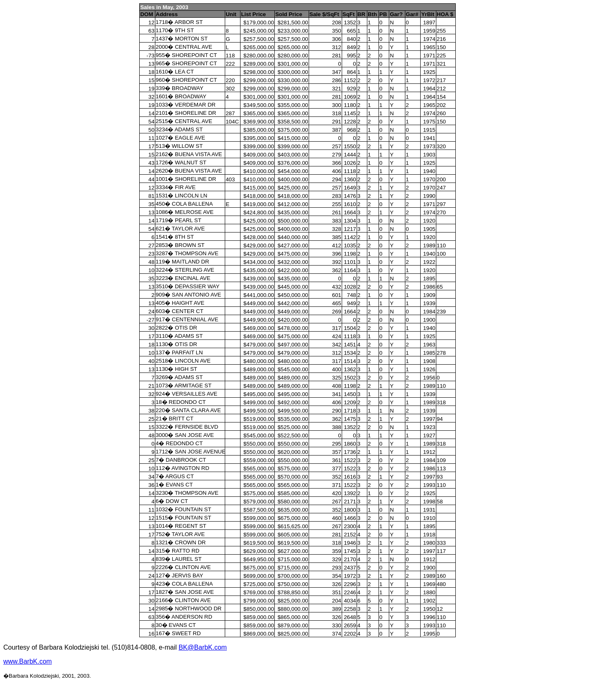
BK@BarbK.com (203, 647)
